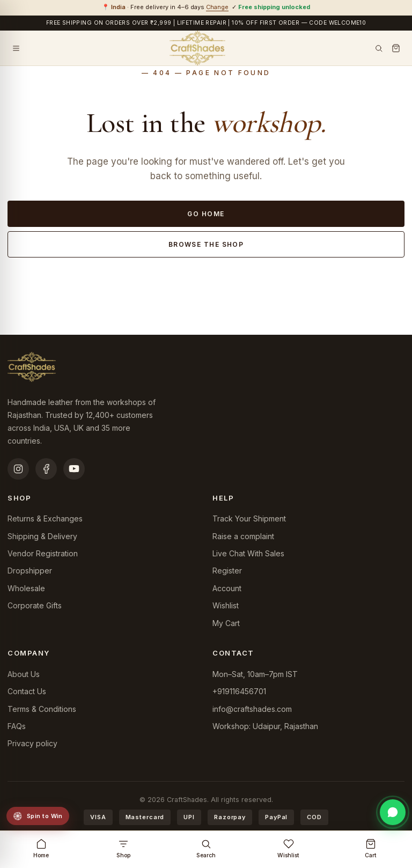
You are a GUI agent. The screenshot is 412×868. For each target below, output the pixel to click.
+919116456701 (239, 691)
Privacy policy (32, 743)
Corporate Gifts (35, 605)
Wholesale (26, 588)
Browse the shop (206, 244)
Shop (123, 849)
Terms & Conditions (42, 709)
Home (41, 849)
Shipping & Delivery (42, 536)
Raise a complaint (243, 536)
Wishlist (226, 605)
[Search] (379, 48)
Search (206, 849)
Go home (206, 214)
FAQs (17, 726)
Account (227, 588)
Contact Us (27, 691)
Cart (371, 849)
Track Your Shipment (249, 518)
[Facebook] (46, 469)
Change (217, 7)
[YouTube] (74, 469)
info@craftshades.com (252, 709)
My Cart (226, 623)
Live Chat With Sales (248, 553)
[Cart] (396, 48)
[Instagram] (18, 469)
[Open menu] (16, 48)
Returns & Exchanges (45, 518)
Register (227, 571)
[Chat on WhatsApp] (393, 812)
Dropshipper (30, 571)
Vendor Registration (43, 553)
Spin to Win (37, 816)
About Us (24, 674)
